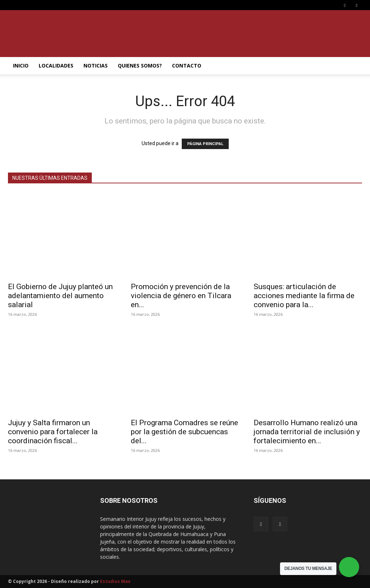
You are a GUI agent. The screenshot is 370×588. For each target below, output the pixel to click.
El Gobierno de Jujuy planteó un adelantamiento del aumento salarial (60, 296)
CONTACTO (187, 66)
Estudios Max (115, 581)
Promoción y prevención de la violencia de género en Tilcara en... (181, 296)
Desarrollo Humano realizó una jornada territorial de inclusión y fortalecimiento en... (307, 432)
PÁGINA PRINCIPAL (205, 144)
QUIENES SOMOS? (140, 66)
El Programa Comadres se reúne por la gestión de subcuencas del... (184, 432)
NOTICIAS (96, 66)
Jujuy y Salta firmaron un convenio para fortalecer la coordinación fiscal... (53, 432)
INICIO (21, 66)
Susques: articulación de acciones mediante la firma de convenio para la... (304, 296)
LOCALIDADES (56, 66)
